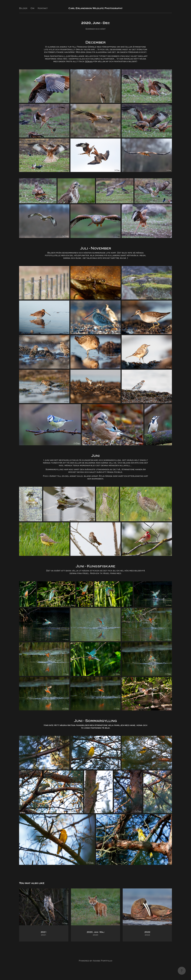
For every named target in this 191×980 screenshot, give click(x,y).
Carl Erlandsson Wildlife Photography (95, 8)
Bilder (23, 8)
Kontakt (43, 8)
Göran (89, 61)
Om (32, 8)
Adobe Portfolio (103, 961)
